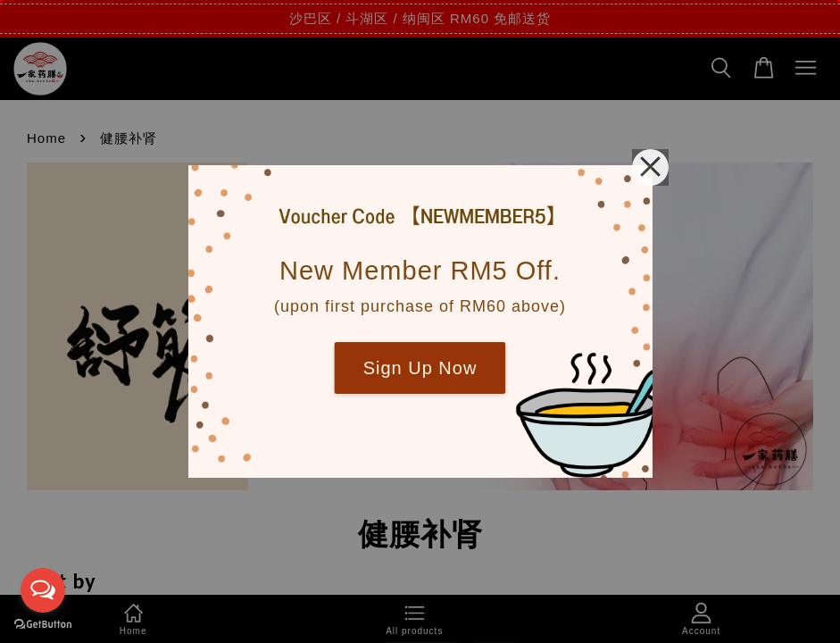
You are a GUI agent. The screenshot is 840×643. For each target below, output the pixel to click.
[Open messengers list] (43, 590)
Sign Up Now (420, 368)
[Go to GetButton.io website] (43, 625)
